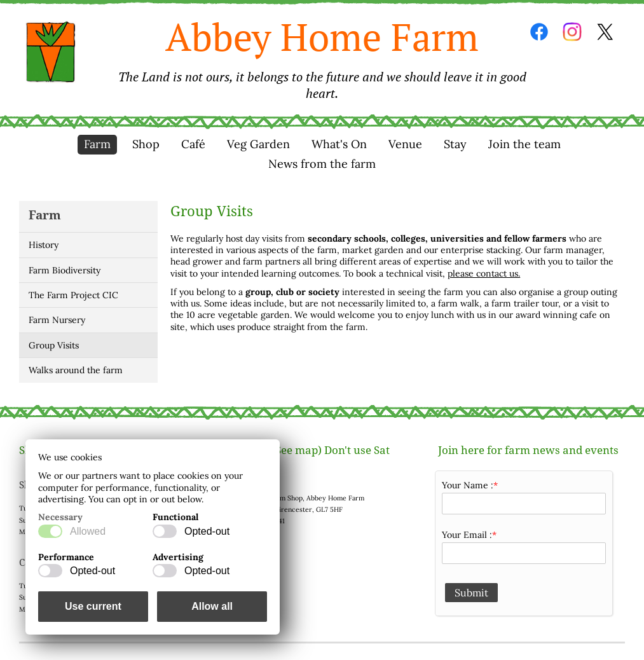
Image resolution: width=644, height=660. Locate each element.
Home (51, 52)
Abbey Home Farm (322, 57)
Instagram (572, 32)
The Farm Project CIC (73, 295)
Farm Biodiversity (65, 270)
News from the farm (322, 164)
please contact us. (484, 273)
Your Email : (467, 535)
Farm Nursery (57, 320)
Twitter (605, 32)
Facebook (539, 32)
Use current (93, 606)
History (44, 245)
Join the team (524, 144)
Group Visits (54, 345)
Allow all (212, 606)
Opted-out (207, 531)
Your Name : (468, 485)
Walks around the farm (76, 370)
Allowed (88, 531)
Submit (471, 593)
